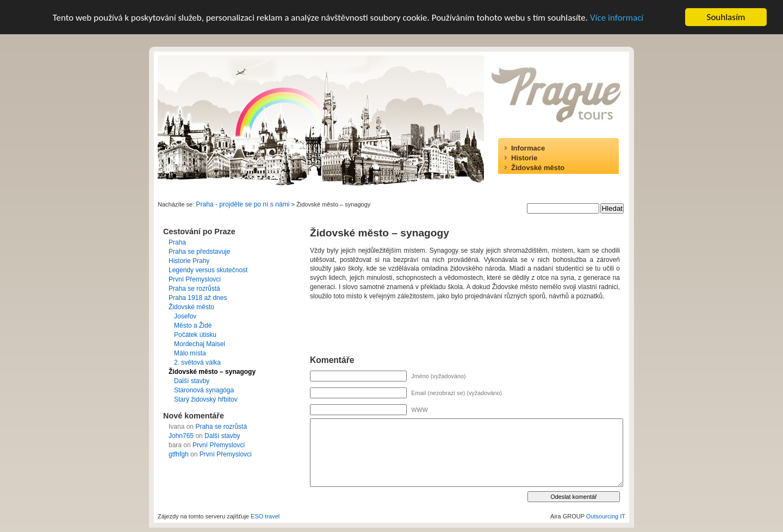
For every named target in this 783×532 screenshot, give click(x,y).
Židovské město (538, 168)
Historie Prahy (189, 261)
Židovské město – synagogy (212, 372)
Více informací (617, 17)
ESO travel (265, 516)
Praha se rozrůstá (194, 289)
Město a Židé (193, 326)
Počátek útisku (195, 335)
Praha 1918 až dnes (198, 298)
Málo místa (190, 353)
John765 (181, 436)
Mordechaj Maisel (200, 344)
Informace (528, 148)
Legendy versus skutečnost (208, 270)
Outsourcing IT (606, 516)
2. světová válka (197, 362)
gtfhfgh (179, 454)
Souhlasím (726, 17)
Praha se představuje (199, 252)
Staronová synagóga (204, 390)
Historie (524, 158)
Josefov (185, 316)
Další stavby (192, 381)
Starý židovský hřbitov (206, 399)
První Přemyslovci (195, 279)
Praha (177, 242)
